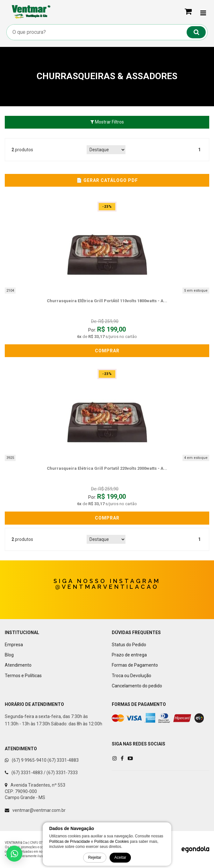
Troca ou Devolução (132, 676)
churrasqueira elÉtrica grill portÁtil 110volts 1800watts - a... (107, 301)
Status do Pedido (129, 645)
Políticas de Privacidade (69, 842)
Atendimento (18, 665)
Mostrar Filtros (107, 122)
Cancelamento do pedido (137, 686)
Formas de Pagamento (135, 665)
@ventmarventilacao (107, 587)
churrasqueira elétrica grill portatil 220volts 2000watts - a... (107, 468)
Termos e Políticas (23, 676)
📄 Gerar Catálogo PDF (107, 180)
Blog (9, 655)
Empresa (14, 645)
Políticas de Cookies (112, 842)
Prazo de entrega (129, 655)
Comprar (107, 351)
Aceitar (120, 857)
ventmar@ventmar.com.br (39, 810)
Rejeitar (95, 857)
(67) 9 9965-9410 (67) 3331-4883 (45, 760)
